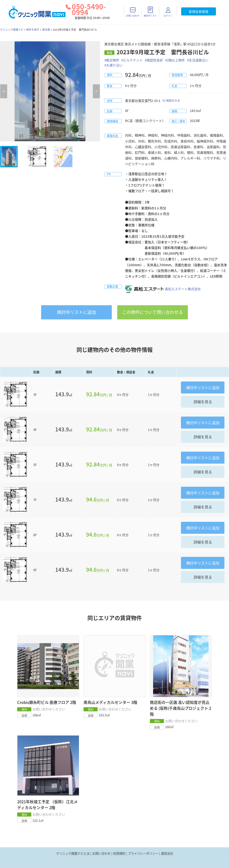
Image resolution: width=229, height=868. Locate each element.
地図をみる (173, 100)
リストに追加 (77, 312)
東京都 (46, 30)
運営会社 (167, 853)
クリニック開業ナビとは (73, 853)
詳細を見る (203, 402)
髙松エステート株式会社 (163, 289)
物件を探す (33, 30)
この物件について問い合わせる (153, 312)
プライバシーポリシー (143, 853)
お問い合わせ (101, 853)
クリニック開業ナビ (12, 30)
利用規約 (119, 853)
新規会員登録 (199, 12)
